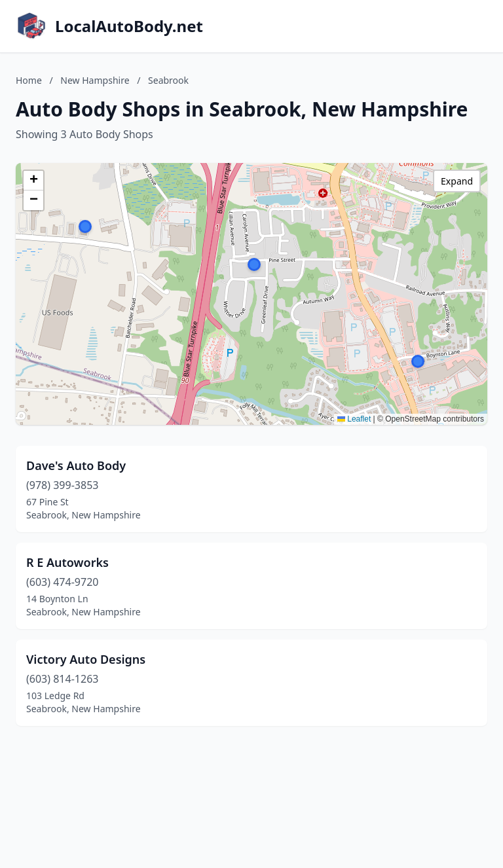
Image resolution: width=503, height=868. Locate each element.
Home (29, 80)
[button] (254, 264)
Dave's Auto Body (76, 465)
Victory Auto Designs (86, 659)
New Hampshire (95, 80)
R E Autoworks (67, 562)
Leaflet (354, 419)
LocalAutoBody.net (129, 26)
